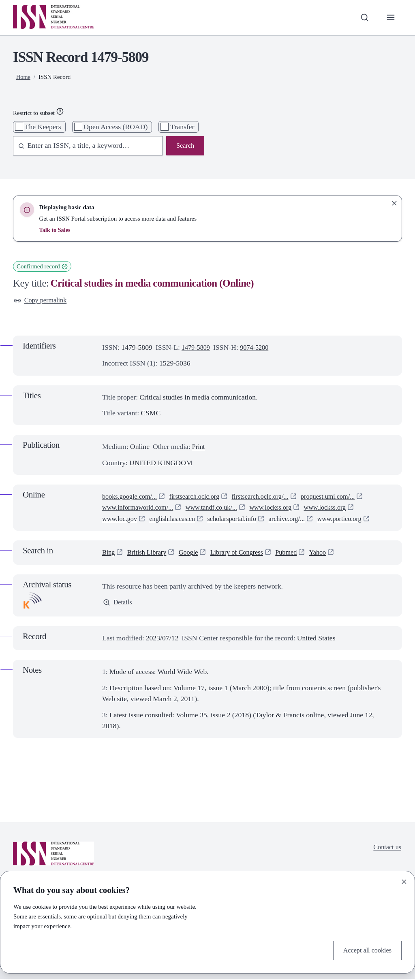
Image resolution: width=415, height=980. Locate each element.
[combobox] (84, 146)
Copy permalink (42, 301)
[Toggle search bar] (363, 18)
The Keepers (43, 127)
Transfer (182, 127)
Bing (109, 553)
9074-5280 (258, 349)
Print (199, 448)
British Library (150, 553)
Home (24, 77)
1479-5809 (197, 349)
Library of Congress (246, 553)
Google (194, 553)
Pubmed (299, 553)
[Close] (404, 880)
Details (118, 604)
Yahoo (332, 553)
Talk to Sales (55, 230)
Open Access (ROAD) (116, 127)
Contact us (386, 849)
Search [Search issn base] (184, 146)
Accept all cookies (365, 950)
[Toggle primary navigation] (390, 18)
